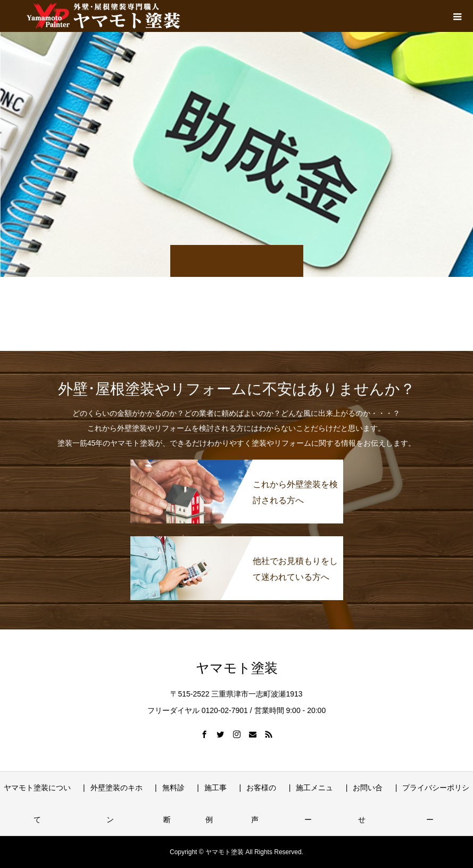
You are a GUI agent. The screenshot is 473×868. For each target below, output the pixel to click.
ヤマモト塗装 (237, 668)
